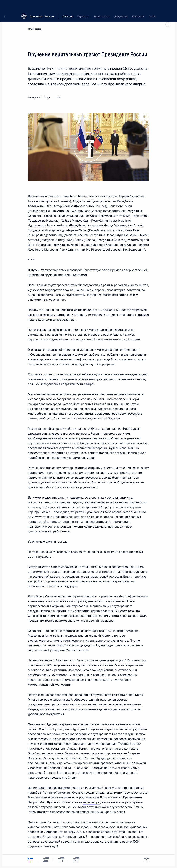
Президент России (42, 5)
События (34, 29)
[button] (6, 6)
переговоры (92, 802)
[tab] (30, 860)
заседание (83, 734)
